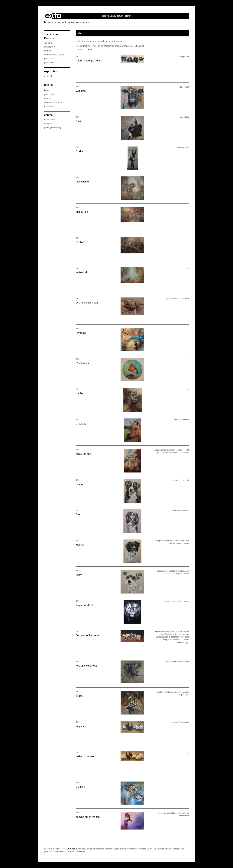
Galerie (49, 85)
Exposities (51, 71)
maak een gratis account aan (75, 22)
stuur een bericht (84, 49)
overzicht (49, 76)
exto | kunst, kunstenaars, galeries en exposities (53, 16)
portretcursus (51, 59)
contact (48, 51)
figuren (48, 90)
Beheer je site (51, 22)
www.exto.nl (72, 849)
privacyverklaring (53, 128)
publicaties (49, 63)
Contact (49, 115)
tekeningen (50, 106)
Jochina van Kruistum (112, 16)
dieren (47, 98)
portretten (49, 94)
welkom (48, 43)
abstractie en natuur (54, 102)
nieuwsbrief (50, 120)
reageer (48, 124)
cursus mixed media (54, 55)
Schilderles (49, 47)
